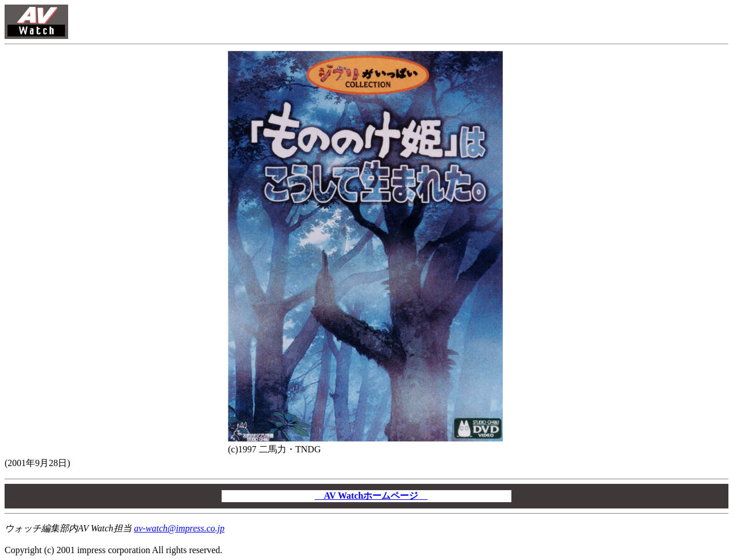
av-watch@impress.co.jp (179, 528)
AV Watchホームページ (371, 496)
